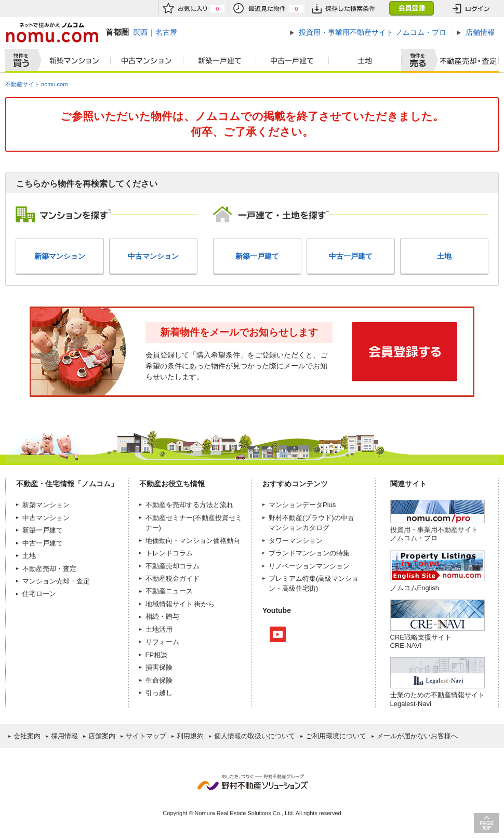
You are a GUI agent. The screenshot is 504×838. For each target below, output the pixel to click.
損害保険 (159, 667)
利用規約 (190, 736)
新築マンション (72, 61)
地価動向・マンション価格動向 (193, 541)
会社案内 (27, 736)
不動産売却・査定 (49, 569)
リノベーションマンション (309, 566)
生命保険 (159, 680)
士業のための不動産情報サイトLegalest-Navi (437, 699)
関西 (141, 32)
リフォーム (162, 642)
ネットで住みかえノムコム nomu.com (52, 32)
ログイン (471, 9)
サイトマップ (146, 736)
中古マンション (147, 61)
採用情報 (64, 736)
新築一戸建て (220, 61)
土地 (365, 61)
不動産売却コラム (173, 566)
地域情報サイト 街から (180, 604)
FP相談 (157, 655)
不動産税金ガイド (173, 578)
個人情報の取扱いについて (255, 736)
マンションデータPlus (302, 505)
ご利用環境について (336, 736)
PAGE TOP (486, 823)
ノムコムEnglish (415, 588)
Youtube (278, 634)
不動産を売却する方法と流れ (189, 505)
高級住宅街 (299, 588)
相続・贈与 (162, 616)
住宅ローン (39, 594)
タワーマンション (296, 541)
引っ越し (159, 693)
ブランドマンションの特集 (309, 553)
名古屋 (166, 32)
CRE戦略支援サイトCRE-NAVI (421, 641)
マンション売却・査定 (56, 581)
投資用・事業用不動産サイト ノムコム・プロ (434, 534)
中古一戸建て (293, 61)
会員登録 (411, 9)
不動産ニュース (169, 591)
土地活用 (159, 629)
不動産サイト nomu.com (36, 84)
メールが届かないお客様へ (417, 736)
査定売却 (464, 61)
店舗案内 (102, 736)
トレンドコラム (169, 553)
